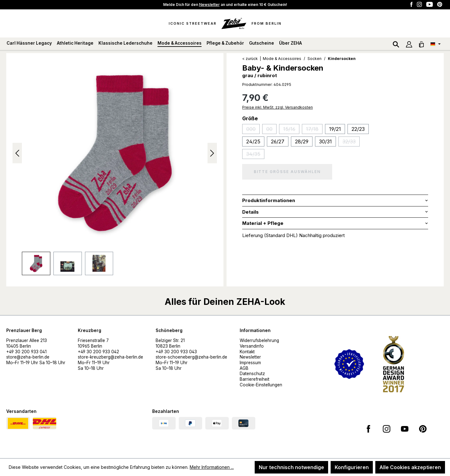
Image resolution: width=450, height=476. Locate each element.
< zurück (250, 59)
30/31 (325, 141)
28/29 (302, 141)
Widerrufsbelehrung (259, 340)
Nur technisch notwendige (291, 467)
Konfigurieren (352, 467)
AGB (244, 368)
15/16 (291, 130)
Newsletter (209, 5)
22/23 (358, 129)
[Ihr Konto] (409, 44)
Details (250, 212)
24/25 (253, 141)
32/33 (351, 142)
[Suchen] (396, 44)
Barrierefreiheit (255, 379)
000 (253, 130)
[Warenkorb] (421, 44)
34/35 (255, 155)
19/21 (335, 129)
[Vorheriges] (17, 153)
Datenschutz (252, 374)
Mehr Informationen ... (212, 467)
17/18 (314, 130)
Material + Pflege (263, 223)
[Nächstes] (212, 153)
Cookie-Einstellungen (261, 385)
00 (271, 130)
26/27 (278, 141)
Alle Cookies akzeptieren (410, 467)
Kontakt (247, 352)
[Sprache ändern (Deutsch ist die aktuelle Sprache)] (435, 44)
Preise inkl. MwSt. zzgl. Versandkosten (277, 107)
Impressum (250, 363)
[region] (115, 167)
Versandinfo (252, 346)
